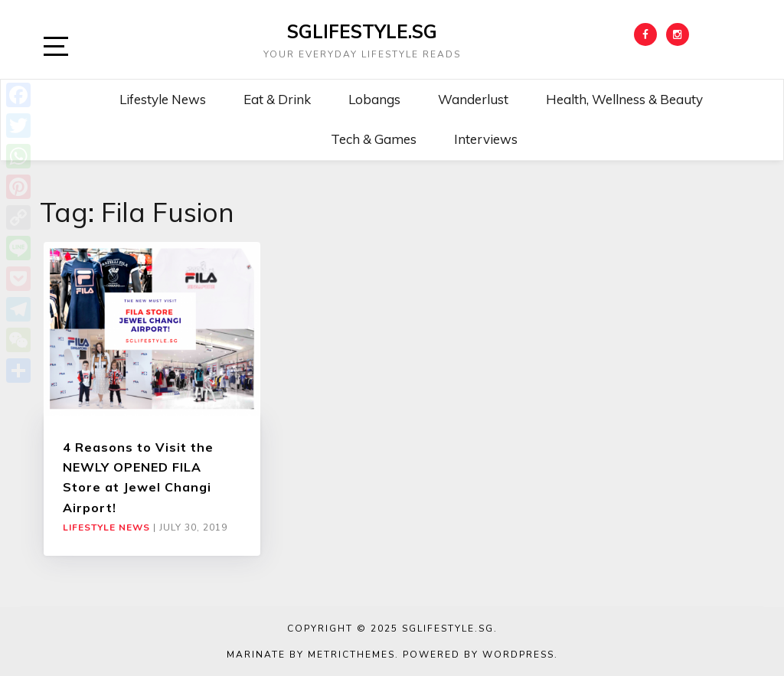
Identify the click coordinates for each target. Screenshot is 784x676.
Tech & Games (374, 139)
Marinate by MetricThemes (311, 655)
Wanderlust (473, 99)
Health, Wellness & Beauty (624, 99)
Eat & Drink (277, 99)
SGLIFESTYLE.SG (362, 31)
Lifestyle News (163, 99)
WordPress (518, 655)
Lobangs (374, 99)
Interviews (486, 139)
